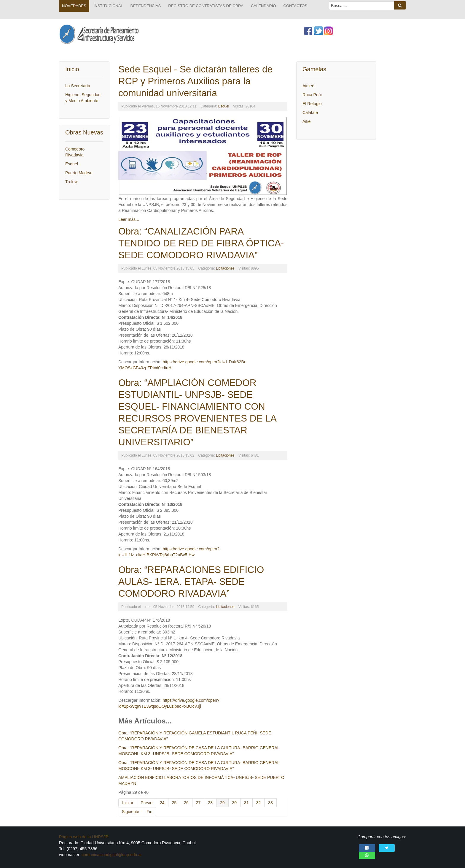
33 (270, 803)
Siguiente (130, 812)
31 (246, 803)
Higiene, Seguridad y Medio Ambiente (83, 98)
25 (174, 803)
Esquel (224, 106)
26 (186, 803)
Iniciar (128, 803)
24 (162, 803)
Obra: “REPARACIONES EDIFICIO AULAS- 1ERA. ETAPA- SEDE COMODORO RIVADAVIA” (191, 582)
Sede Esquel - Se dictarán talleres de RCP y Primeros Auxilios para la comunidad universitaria (195, 81)
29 (222, 803)
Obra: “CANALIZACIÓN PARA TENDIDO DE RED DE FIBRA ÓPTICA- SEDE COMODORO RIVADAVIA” (201, 243)
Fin (149, 812)
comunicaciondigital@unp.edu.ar (112, 855)
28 (210, 803)
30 (235, 803)
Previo (146, 803)
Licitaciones (225, 268)
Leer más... (129, 219)
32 (259, 803)
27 (198, 803)
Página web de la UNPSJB (84, 837)
